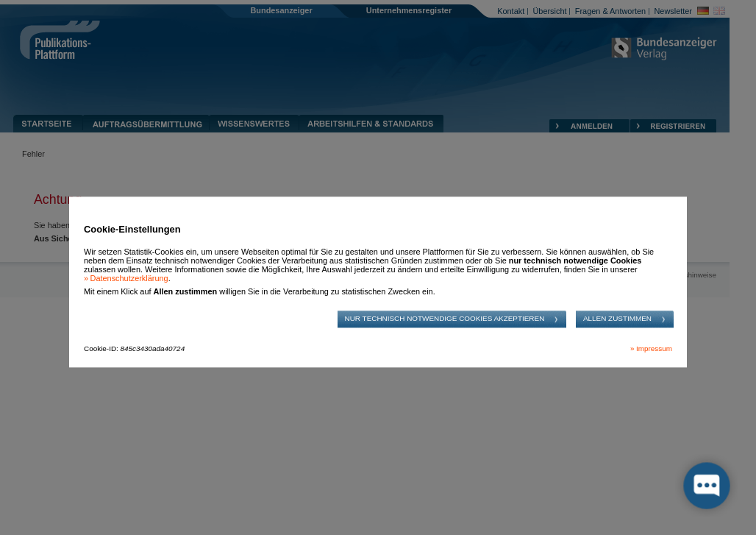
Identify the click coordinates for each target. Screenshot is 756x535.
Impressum (654, 348)
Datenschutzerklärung (129, 279)
